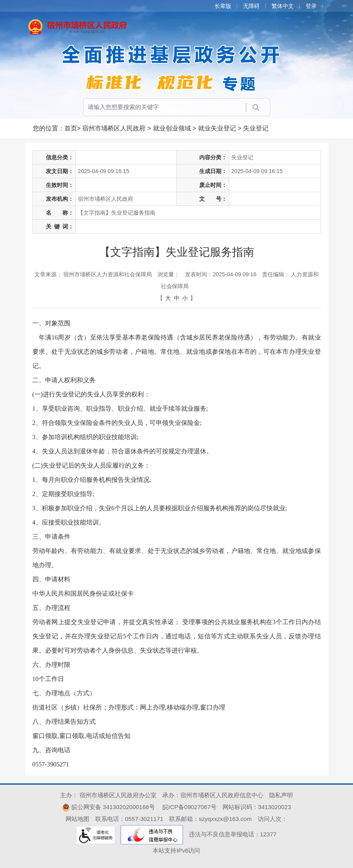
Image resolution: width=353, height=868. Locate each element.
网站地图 (77, 819)
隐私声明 (281, 795)
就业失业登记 (217, 128)
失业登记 (256, 128)
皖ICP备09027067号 (190, 807)
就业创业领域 (172, 128)
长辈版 (223, 6)
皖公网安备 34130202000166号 (109, 807)
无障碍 (251, 6)
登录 (311, 6)
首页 (71, 128)
